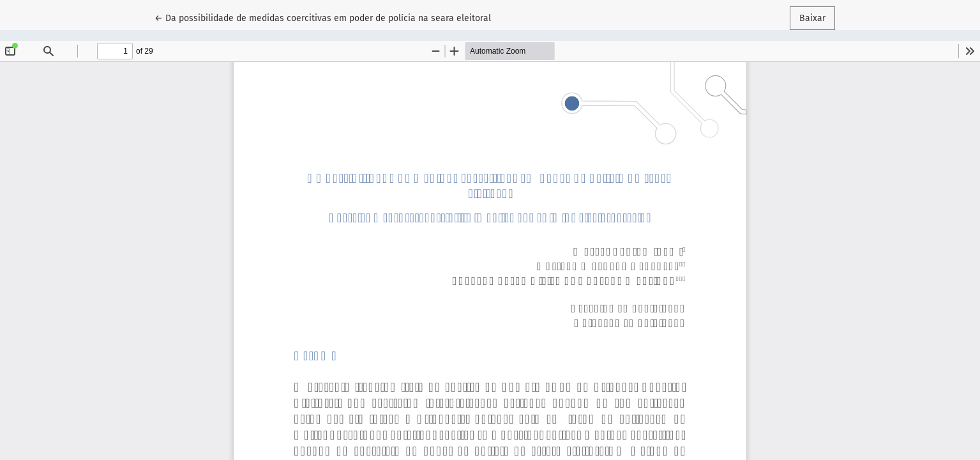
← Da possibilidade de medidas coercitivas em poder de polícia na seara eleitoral (323, 17)
